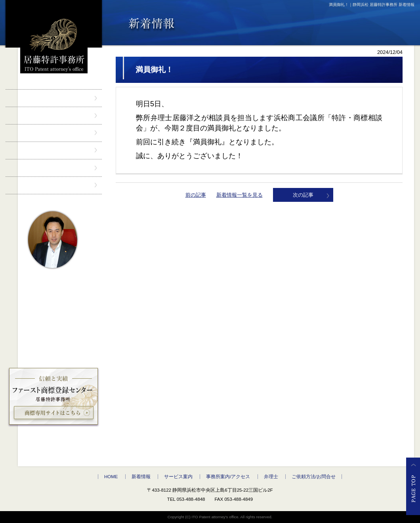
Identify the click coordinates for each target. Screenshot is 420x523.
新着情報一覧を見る (240, 195)
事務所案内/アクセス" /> (54, 150)
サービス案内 (178, 477)
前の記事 (196, 195)
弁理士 (271, 477)
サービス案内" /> (54, 133)
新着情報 (141, 477)
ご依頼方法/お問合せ (314, 477)
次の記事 (303, 195)
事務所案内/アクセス (228, 477)
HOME (111, 477)
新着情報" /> (54, 116)
